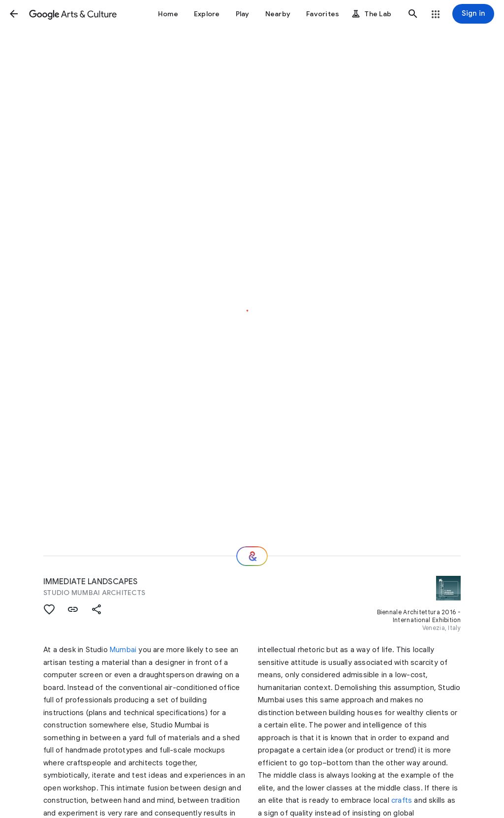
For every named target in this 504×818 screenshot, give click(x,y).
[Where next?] (252, 556)
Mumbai (123, 650)
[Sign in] (473, 14)
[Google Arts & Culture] (73, 14)
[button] (14, 14)
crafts (402, 800)
